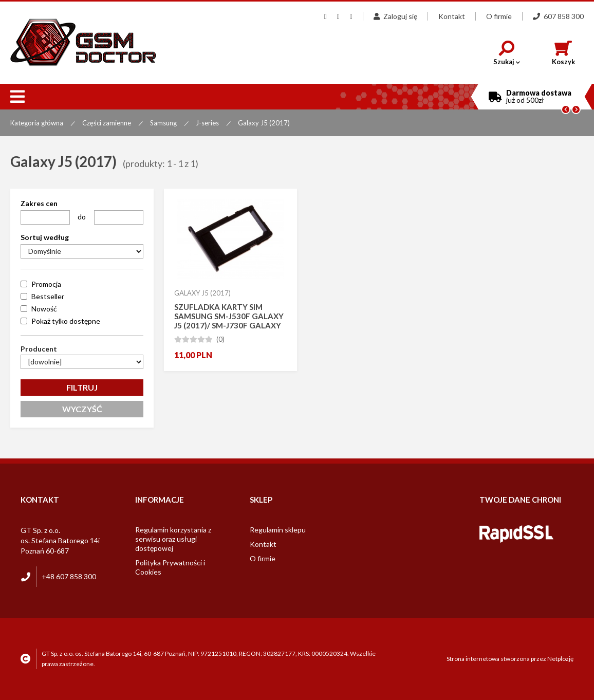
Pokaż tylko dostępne (66, 321)
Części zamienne (107, 123)
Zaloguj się (395, 16)
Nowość (44, 309)
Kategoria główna (37, 123)
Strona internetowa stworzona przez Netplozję (510, 659)
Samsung (163, 123)
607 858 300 (558, 16)
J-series (207, 123)
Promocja (46, 284)
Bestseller (48, 296)
